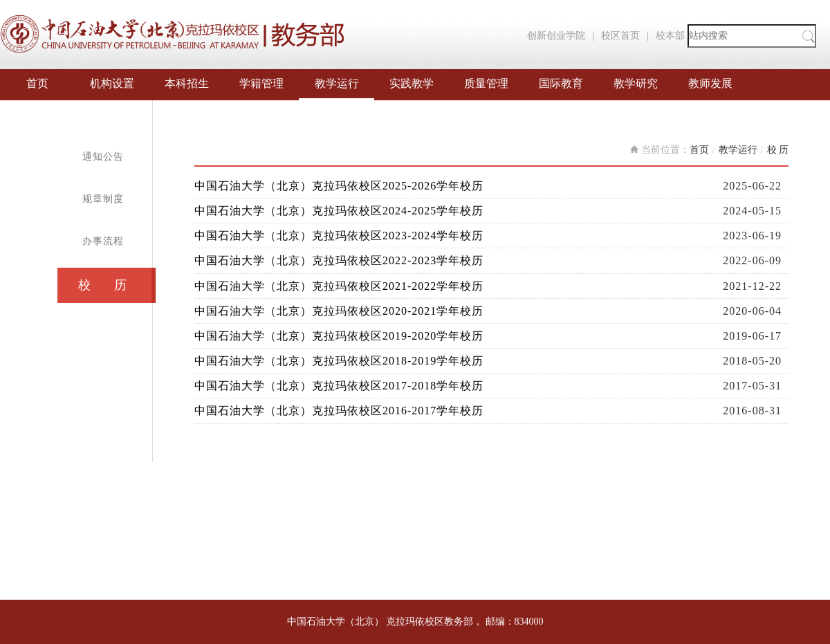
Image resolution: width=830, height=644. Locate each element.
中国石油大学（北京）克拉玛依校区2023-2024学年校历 (339, 236)
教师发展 (710, 83)
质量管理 (486, 83)
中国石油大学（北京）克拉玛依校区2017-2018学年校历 (339, 386)
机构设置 (112, 83)
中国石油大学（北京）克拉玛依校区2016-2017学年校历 (339, 411)
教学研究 (636, 83)
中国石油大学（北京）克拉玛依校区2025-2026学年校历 (339, 186)
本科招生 (187, 83)
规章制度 (103, 199)
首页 (37, 83)
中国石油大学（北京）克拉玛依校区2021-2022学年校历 (339, 286)
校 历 (103, 285)
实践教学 (412, 83)
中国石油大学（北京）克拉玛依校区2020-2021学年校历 (339, 311)
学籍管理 (261, 83)
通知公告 (103, 157)
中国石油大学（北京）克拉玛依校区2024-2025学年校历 (339, 211)
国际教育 (561, 83)
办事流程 (103, 241)
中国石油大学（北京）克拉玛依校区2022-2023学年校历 (339, 260)
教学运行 (337, 83)
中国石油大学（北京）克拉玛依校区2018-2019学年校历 (339, 361)
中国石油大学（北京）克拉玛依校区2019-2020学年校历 (339, 336)
